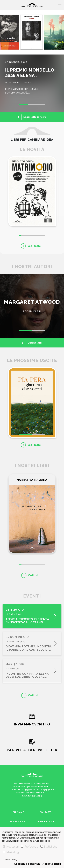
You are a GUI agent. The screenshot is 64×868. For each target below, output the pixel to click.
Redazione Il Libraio (19, 83)
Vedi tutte (34, 246)
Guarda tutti (35, 343)
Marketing (11, 852)
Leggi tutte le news (35, 117)
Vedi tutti (34, 575)
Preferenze (30, 847)
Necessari (11, 847)
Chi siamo (19, 812)
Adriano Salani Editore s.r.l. (32, 793)
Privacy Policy (19, 821)
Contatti (45, 812)
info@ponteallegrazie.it (36, 787)
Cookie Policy (10, 859)
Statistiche (49, 847)
